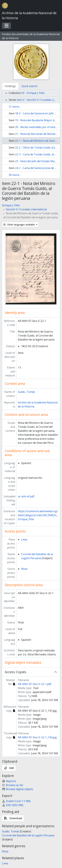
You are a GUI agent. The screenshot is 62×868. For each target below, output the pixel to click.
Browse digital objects (18, 789)
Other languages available (19, 225)
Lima (24, 539)
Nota (24, 569)
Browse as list (13, 785)
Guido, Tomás (26, 392)
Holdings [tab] (10, 86)
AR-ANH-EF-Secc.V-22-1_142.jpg (37, 737)
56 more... (15, 175)
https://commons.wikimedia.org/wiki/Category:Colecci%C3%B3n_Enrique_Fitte (38, 515)
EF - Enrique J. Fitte (33, 93)
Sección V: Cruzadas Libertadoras (26, 209)
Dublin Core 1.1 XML (17, 801)
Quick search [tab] (29, 86)
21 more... (15, 107)
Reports (9, 781)
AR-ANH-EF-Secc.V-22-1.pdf (35, 684)
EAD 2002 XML (13, 805)
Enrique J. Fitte (11, 205)
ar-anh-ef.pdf (26, 496)
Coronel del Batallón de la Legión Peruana (28, 835)
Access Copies (16, 672)
